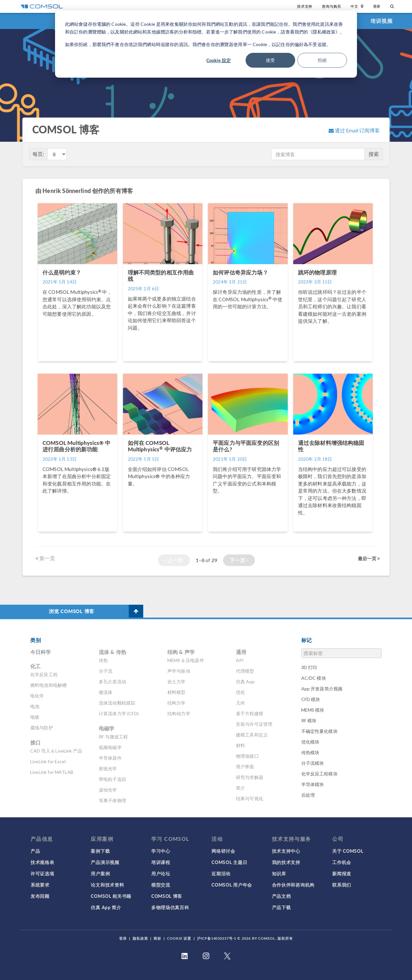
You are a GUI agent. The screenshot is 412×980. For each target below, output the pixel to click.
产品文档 (281, 896)
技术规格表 (42, 862)
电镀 (35, 717)
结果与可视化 (250, 798)
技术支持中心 (286, 851)
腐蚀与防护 (42, 728)
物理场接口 (247, 756)
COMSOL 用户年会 (232, 885)
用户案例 (100, 873)
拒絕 (322, 60)
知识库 (279, 873)
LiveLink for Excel (48, 761)
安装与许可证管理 (254, 724)
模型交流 (161, 885)
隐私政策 (140, 938)
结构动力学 (179, 713)
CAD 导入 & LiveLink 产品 (56, 751)
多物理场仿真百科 (170, 907)
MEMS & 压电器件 (186, 660)
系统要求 (40, 885)
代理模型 (245, 671)
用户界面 (245, 767)
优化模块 (310, 742)
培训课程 (161, 862)
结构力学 (177, 703)
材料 (240, 745)
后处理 (308, 795)
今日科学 (41, 652)
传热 (103, 660)
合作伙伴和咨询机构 (293, 885)
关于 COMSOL (348, 851)
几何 (240, 703)
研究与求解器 (250, 777)
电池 (35, 706)
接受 (270, 60)
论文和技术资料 (107, 885)
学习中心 (161, 851)
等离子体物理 (112, 800)
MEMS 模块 (313, 710)
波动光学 (108, 790)
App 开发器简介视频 (322, 689)
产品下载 (281, 907)
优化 (240, 692)
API (240, 660)
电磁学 (107, 728)
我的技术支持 (286, 862)
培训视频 (382, 21)
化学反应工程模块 (319, 774)
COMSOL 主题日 (229, 862)
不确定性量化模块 (319, 731)
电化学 (37, 696)
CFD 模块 (311, 699)
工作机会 (342, 862)
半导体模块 (313, 784)
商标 (157, 938)
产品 (35, 851)
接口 (35, 742)
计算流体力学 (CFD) (119, 713)
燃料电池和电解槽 (48, 685)
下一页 (239, 560)
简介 (240, 788)
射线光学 (108, 769)
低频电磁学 (110, 747)
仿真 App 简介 (106, 907)
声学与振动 (179, 671)
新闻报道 (342, 873)
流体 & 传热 (112, 652)
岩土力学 (177, 682)
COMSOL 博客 (167, 896)
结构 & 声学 (181, 652)
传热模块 (310, 752)
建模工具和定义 (252, 735)
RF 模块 (309, 721)
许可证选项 (42, 873)
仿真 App (245, 682)
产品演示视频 (105, 862)
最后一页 (369, 558)
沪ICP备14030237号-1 (217, 938)
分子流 (106, 671)
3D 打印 (309, 667)
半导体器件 (110, 758)
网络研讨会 (223, 851)
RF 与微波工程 (113, 737)
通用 (241, 652)
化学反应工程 (44, 674)
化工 (35, 666)
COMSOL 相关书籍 (111, 896)
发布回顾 (40, 896)
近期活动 (221, 873)
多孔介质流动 (112, 682)
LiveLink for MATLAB (52, 772)
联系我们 (342, 885)
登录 (377, 6)
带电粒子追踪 (112, 779)
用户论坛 (161, 873)
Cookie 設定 (219, 60)
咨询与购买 (331, 6)
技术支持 (305, 6)
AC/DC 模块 (314, 678)
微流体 (106, 692)
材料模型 (177, 692)
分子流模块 (313, 763)
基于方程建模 (250, 713)
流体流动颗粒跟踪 (117, 703)
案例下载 (100, 851)
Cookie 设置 (179, 938)
